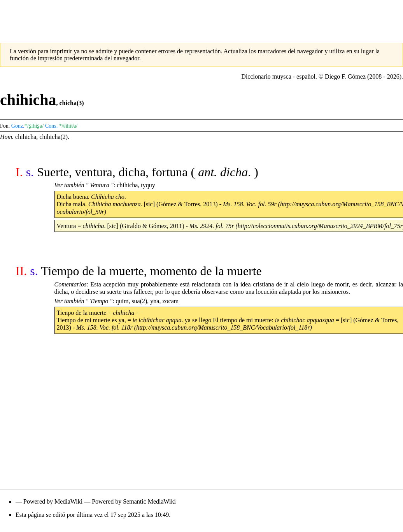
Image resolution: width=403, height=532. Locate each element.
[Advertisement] (201, 18)
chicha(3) (71, 103)
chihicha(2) (53, 137)
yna (155, 301)
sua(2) (139, 301)
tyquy (148, 185)
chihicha (26, 137)
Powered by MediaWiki (53, 501)
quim (122, 301)
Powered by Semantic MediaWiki (134, 501)
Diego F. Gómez (345, 76)
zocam (170, 301)
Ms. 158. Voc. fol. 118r (104, 327)
